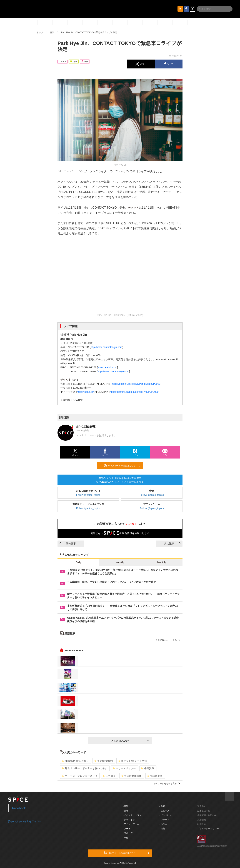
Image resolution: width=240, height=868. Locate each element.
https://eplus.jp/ (85, 392)
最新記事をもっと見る (168, 640)
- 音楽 (126, 806)
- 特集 (162, 829)
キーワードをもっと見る (167, 783)
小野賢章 (148, 768)
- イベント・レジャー (133, 815)
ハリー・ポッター (124, 768)
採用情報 (202, 820)
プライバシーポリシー (208, 829)
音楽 (52, 32)
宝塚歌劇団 (155, 776)
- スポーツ (128, 833)
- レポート (164, 820)
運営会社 (202, 806)
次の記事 (172, 544)
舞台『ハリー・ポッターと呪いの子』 (85, 768)
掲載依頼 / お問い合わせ (209, 815)
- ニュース (164, 811)
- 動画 (162, 806)
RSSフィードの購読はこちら (122, 465)
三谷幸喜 (109, 776)
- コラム (163, 824)
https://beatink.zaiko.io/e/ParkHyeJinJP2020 (136, 384)
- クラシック (129, 820)
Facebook (19, 808)
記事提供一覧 (204, 811)
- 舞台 (126, 811)
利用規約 (202, 824)
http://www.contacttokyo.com (106, 347)
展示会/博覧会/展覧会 (75, 761)
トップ (40, 32)
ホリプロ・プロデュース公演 (80, 776)
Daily (78, 562)
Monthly (162, 562)
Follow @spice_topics (88, 495)
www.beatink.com (107, 367)
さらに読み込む (130, 741)
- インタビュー (167, 815)
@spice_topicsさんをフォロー (25, 821)
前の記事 (68, 544)
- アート (127, 829)
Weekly (120, 562)
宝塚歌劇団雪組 (131, 776)
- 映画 (126, 838)
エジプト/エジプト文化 (132, 761)
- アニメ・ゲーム (131, 824)
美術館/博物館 (103, 761)
